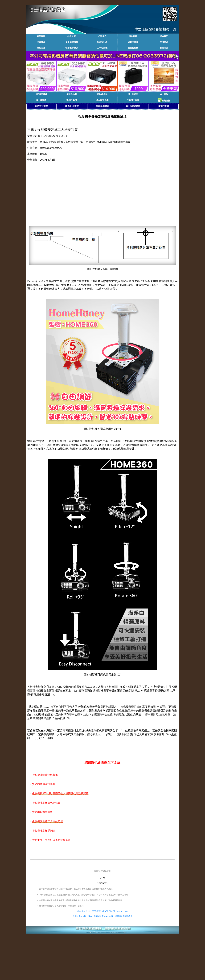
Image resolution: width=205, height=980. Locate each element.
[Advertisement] (102, 195)
